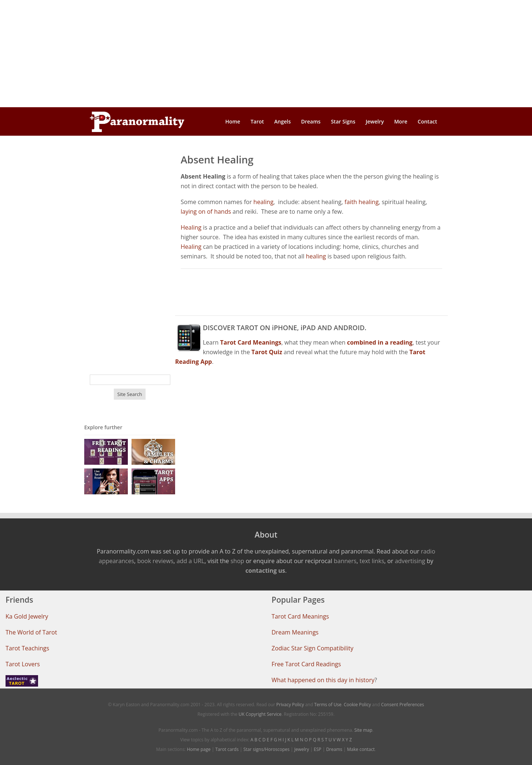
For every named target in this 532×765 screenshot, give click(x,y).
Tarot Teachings (27, 648)
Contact (427, 121)
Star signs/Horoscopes (267, 749)
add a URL (191, 561)
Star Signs (343, 121)
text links (372, 561)
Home (233, 121)
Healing (191, 227)
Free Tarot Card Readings (306, 664)
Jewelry (375, 121)
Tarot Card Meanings (300, 616)
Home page (199, 749)
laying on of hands (206, 211)
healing (263, 202)
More (401, 121)
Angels (282, 121)
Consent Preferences (403, 705)
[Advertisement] (266, 54)
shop (237, 561)
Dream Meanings (295, 632)
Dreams (311, 121)
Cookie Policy (357, 705)
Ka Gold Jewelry (27, 616)
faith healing (362, 202)
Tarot (257, 121)
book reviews (155, 561)
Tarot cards (227, 749)
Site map (363, 730)
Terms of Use (328, 705)
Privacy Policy (290, 705)
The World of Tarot (31, 632)
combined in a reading (380, 342)
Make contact (361, 749)
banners (345, 561)
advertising (410, 561)
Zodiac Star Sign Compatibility (312, 648)
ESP (317, 749)
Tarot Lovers (23, 664)
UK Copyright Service (260, 714)
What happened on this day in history (323, 680)
